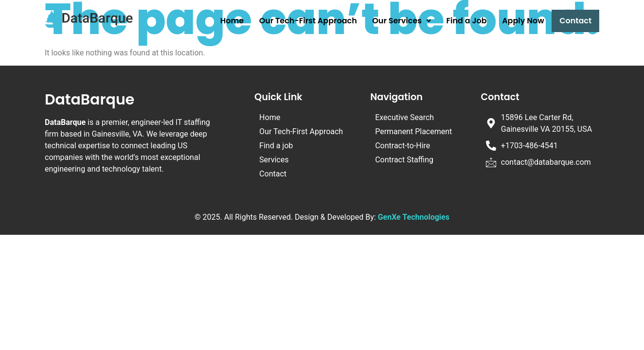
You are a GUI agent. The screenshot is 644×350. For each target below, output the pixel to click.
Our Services (402, 21)
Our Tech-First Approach (308, 21)
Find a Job (467, 21)
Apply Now (523, 21)
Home (232, 21)
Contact (575, 21)
